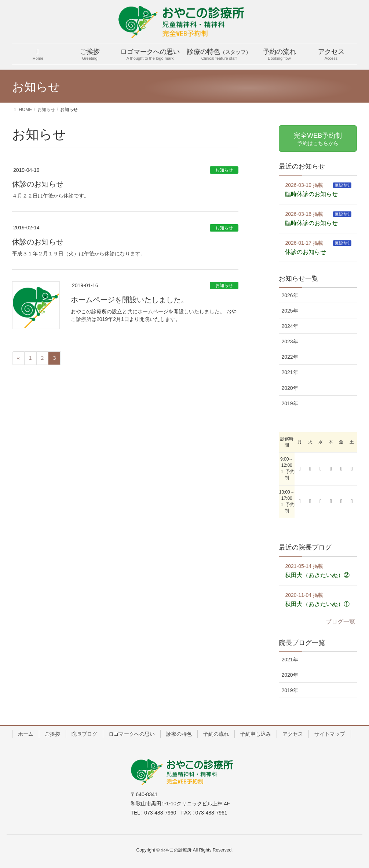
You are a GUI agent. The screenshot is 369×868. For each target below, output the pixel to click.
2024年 (290, 326)
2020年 (290, 388)
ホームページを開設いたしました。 (129, 300)
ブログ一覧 (340, 622)
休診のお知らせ (38, 184)
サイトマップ (330, 734)
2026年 (290, 295)
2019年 (290, 403)
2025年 (290, 311)
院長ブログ (84, 734)
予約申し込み (256, 734)
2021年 (290, 372)
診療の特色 (179, 734)
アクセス (293, 734)
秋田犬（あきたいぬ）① (317, 604)
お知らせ (224, 170)
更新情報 (342, 185)
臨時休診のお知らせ (311, 194)
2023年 (290, 341)
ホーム (26, 734)
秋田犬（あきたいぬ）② (317, 575)
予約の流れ (216, 734)
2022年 (290, 357)
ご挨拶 (52, 734)
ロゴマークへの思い (132, 734)
